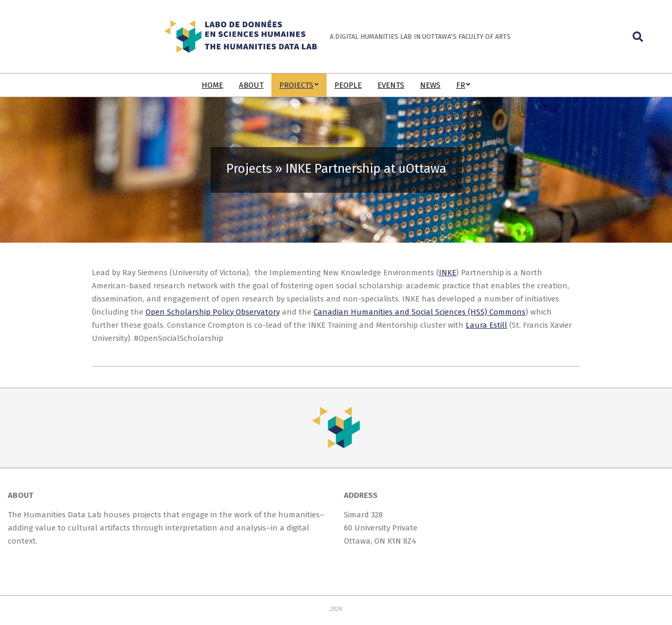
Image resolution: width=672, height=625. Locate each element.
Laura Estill (486, 325)
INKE (448, 273)
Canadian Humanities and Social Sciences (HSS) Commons (419, 312)
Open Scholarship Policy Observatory (213, 312)
